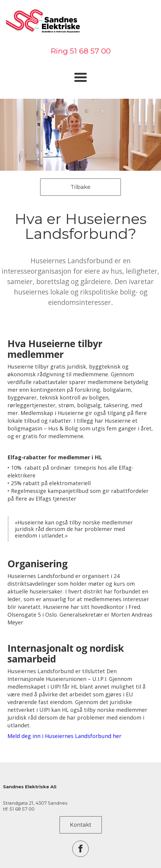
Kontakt (81, 825)
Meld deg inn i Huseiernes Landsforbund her (64, 736)
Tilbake (80, 187)
